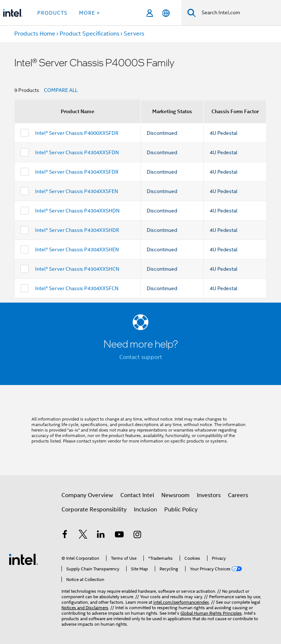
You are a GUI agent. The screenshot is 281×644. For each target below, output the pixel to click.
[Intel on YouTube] (119, 536)
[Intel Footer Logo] (23, 559)
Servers (134, 34)
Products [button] (52, 13)
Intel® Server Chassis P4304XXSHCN (77, 269)
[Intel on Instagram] (137, 536)
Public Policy (181, 510)
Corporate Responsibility (94, 510)
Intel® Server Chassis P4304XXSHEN (77, 249)
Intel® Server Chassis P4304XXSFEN (77, 191)
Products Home (35, 34)
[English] (166, 13)
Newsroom (175, 495)
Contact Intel (137, 495)
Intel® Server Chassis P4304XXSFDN (77, 152)
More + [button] (89, 13)
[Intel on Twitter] (83, 536)
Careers (238, 495)
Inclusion (145, 510)
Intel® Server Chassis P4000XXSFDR (77, 133)
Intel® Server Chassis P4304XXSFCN (77, 288)
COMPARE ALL (61, 90)
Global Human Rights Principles (211, 613)
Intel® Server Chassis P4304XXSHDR (77, 230)
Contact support (141, 357)
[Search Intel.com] (238, 13)
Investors (209, 495)
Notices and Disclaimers (85, 608)
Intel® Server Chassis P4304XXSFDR (77, 172)
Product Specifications (89, 34)
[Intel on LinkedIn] (101, 536)
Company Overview (87, 495)
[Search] (192, 13)
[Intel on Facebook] (65, 536)
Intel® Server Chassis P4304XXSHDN (77, 211)
